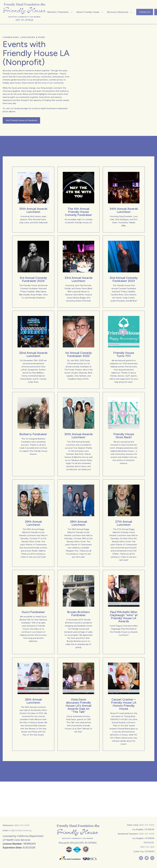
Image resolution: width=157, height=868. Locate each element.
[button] (58, 12)
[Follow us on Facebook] (141, 858)
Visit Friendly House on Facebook (21, 120)
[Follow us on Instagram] (152, 858)
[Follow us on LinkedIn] (147, 858)
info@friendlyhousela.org (20, 830)
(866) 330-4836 (22, 825)
